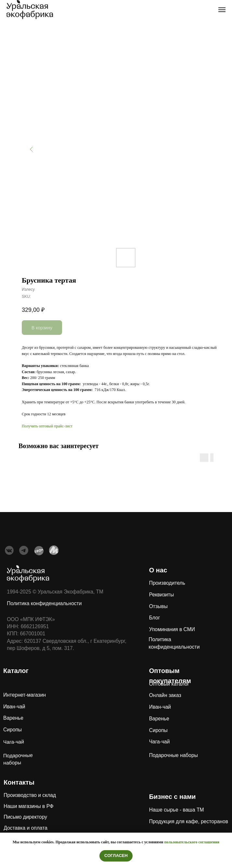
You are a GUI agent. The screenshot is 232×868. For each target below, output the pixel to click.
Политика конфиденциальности (44, 603)
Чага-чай (14, 742)
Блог (155, 618)
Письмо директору (25, 817)
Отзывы (158, 606)
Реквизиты (162, 595)
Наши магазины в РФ (29, 806)
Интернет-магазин (25, 695)
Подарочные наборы (174, 755)
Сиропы (13, 730)
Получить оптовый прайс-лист (47, 426)
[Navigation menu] (222, 10)
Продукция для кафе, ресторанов (189, 821)
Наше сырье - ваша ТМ (177, 810)
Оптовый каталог (169, 684)
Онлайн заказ (165, 695)
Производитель (167, 583)
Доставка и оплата (26, 828)
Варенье (13, 718)
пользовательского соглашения (192, 842)
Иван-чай (14, 707)
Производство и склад (30, 795)
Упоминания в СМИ (172, 629)
